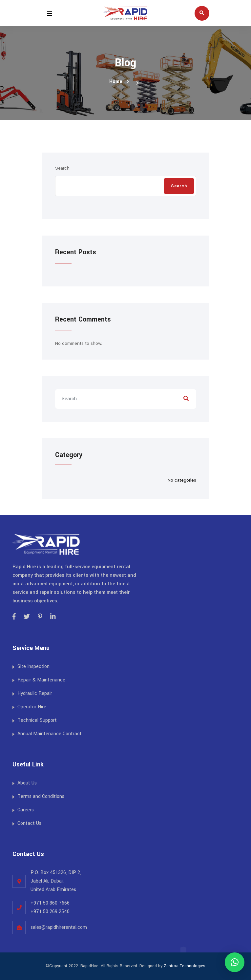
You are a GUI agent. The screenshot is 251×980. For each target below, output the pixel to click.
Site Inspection (33, 667)
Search (62, 168)
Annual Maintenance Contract (50, 734)
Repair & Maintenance (41, 680)
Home (116, 82)
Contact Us (29, 823)
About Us (27, 783)
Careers (26, 810)
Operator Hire (32, 707)
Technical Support (37, 720)
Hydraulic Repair (35, 693)
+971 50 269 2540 (50, 912)
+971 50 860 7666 (50, 903)
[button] (235, 962)
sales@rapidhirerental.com (59, 927)
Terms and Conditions (41, 796)
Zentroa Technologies (185, 966)
